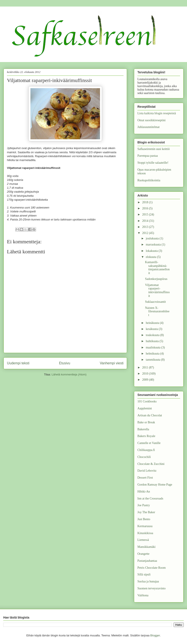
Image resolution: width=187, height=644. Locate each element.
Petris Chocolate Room (152, 568)
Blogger (155, 635)
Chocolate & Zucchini (151, 464)
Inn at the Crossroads (150, 499)
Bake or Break (146, 422)
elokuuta (151, 257)
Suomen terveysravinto (151, 588)
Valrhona (143, 595)
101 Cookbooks (147, 401)
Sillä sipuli (144, 574)
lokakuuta (152, 251)
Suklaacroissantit (155, 302)
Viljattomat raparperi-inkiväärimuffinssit (157, 290)
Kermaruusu (145, 526)
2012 (146, 233)
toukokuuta (153, 335)
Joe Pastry (144, 505)
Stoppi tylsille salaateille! (153, 163)
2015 (146, 214)
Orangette (143, 554)
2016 (146, 208)
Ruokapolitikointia (149, 180)
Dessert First (145, 478)
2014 (146, 221)
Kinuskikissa (145, 533)
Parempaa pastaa (148, 156)
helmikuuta (153, 354)
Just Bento (144, 519)
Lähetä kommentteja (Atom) (69, 374)
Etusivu (65, 363)
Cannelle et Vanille (149, 443)
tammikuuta (153, 360)
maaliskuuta (153, 347)
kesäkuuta (152, 329)
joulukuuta (153, 238)
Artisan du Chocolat (150, 415)
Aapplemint (145, 408)
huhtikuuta (153, 341)
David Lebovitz (147, 471)
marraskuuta (154, 245)
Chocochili (144, 457)
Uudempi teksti (18, 363)
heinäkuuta (153, 323)
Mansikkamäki (146, 547)
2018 (146, 202)
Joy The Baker (146, 512)
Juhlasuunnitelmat (149, 127)
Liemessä (143, 540)
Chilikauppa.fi (146, 450)
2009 (146, 380)
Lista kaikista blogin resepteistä (157, 113)
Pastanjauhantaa (147, 561)
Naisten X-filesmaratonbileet (157, 312)
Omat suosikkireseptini (152, 120)
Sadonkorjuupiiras (156, 279)
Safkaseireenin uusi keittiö (154, 149)
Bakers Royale (146, 436)
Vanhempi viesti (112, 363)
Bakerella (143, 429)
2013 (146, 227)
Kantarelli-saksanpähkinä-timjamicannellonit (157, 268)
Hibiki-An (144, 492)
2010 (146, 374)
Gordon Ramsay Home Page (155, 485)
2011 (146, 367)
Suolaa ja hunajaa (148, 581)
